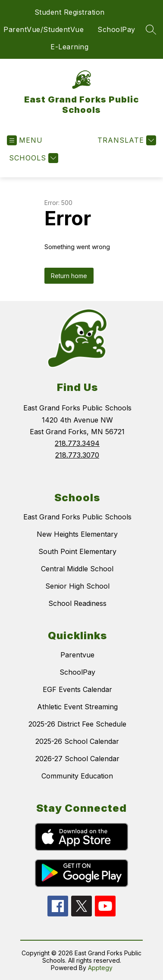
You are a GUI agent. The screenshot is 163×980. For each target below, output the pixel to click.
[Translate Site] (126, 140)
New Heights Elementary (77, 534)
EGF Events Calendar (77, 689)
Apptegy (100, 968)
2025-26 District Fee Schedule (77, 724)
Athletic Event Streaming (77, 707)
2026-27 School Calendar (77, 759)
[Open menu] (25, 140)
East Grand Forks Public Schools (77, 517)
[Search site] (151, 29)
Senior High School (77, 586)
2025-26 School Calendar (77, 741)
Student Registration (70, 12)
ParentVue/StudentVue (44, 29)
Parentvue (77, 655)
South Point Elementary (77, 551)
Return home (69, 276)
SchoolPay (116, 29)
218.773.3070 (77, 455)
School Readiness (77, 603)
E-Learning (69, 47)
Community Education (77, 776)
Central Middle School (77, 569)
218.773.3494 (77, 443)
